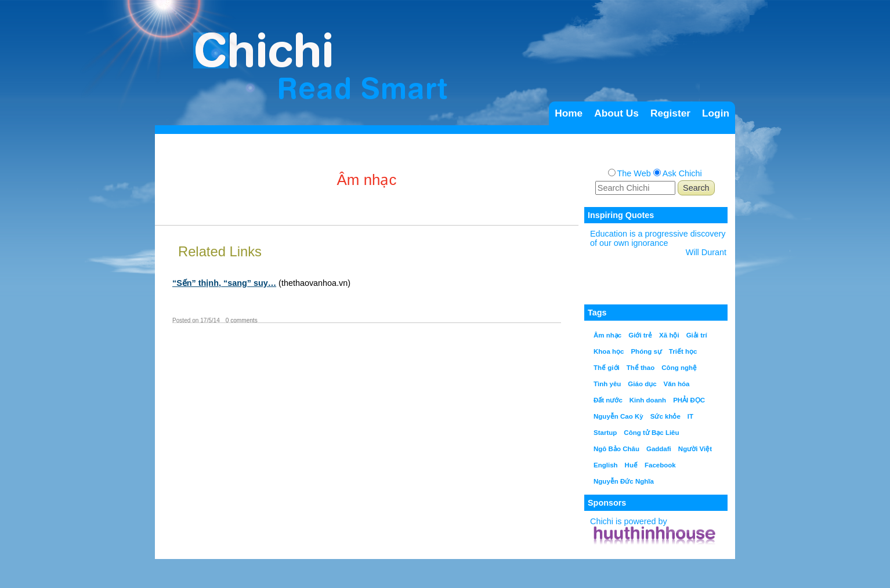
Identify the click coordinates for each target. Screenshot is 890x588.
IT (690, 416)
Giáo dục (642, 384)
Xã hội (669, 335)
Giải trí (697, 335)
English (606, 465)
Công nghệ (679, 368)
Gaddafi (659, 449)
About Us (616, 113)
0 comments (242, 320)
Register (670, 113)
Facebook (660, 465)
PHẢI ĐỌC (689, 400)
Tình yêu (607, 384)
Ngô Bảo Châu (616, 449)
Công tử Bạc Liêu (651, 433)
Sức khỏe (665, 416)
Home (569, 113)
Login (716, 113)
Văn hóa (677, 384)
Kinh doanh (648, 400)
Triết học (683, 351)
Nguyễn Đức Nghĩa (624, 481)
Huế (631, 465)
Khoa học (609, 351)
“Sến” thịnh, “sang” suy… (224, 283)
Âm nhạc (607, 335)
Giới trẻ (640, 335)
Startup (605, 433)
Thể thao (641, 368)
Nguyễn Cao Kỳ (618, 416)
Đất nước (608, 400)
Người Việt (695, 449)
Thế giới (607, 368)
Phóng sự (646, 351)
